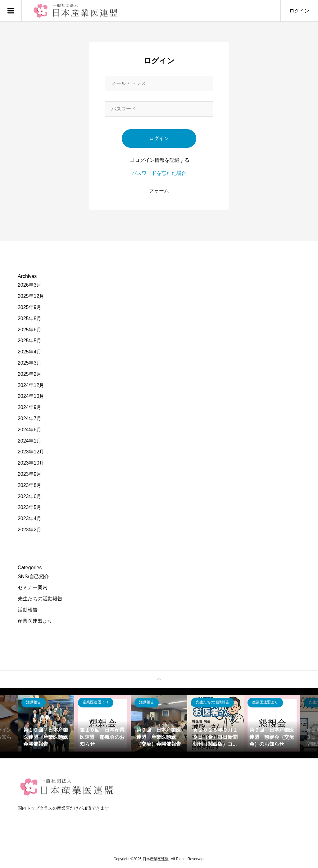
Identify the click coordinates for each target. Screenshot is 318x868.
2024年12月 (31, 385)
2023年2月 (30, 530)
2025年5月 (30, 341)
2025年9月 (30, 307)
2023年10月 (31, 463)
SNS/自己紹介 (33, 577)
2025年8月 (30, 318)
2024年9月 (30, 407)
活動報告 (28, 610)
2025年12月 (31, 296)
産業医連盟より (35, 621)
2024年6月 (30, 430)
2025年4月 (30, 352)
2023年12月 (31, 452)
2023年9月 (30, 474)
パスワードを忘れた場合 (159, 173)
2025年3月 (30, 363)
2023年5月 (30, 507)
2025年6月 (30, 330)
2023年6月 (30, 496)
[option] (46, 723)
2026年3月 (30, 285)
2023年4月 (30, 518)
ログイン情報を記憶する (160, 160)
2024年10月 (31, 396)
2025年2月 (30, 374)
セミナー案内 (33, 587)
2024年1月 (30, 441)
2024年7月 (30, 418)
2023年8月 (30, 485)
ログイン (299, 11)
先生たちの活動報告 (40, 599)
